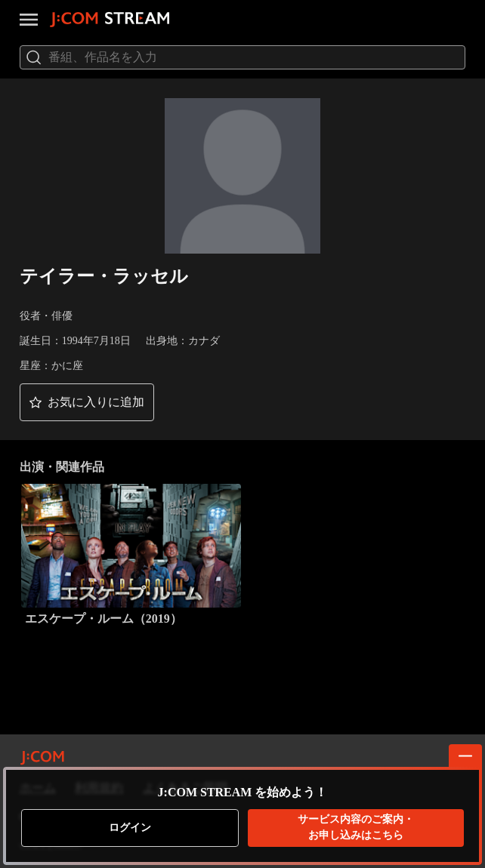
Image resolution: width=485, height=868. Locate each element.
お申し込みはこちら (356, 827)
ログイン (130, 828)
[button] (87, 402)
